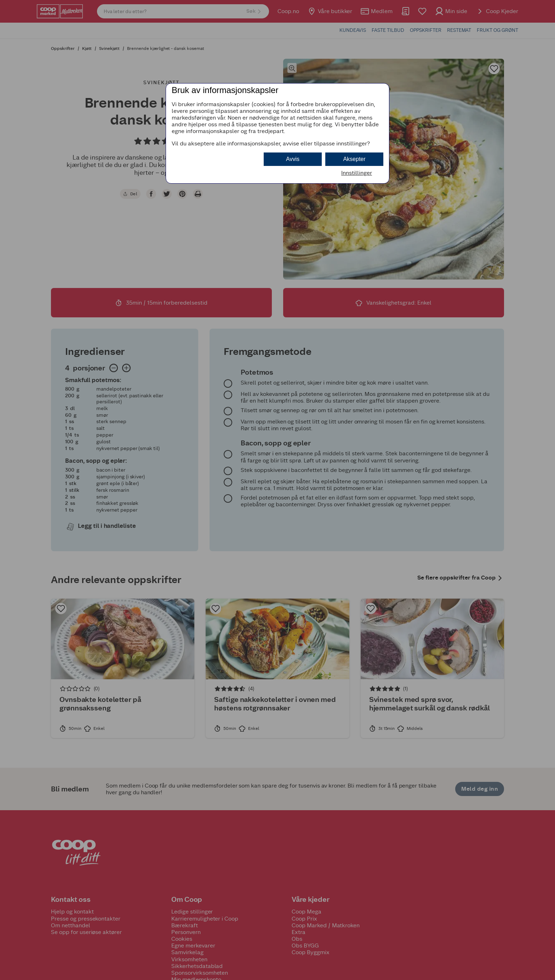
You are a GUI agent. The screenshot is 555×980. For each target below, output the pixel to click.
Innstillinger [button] (357, 173)
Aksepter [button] (354, 159)
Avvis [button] (293, 159)
